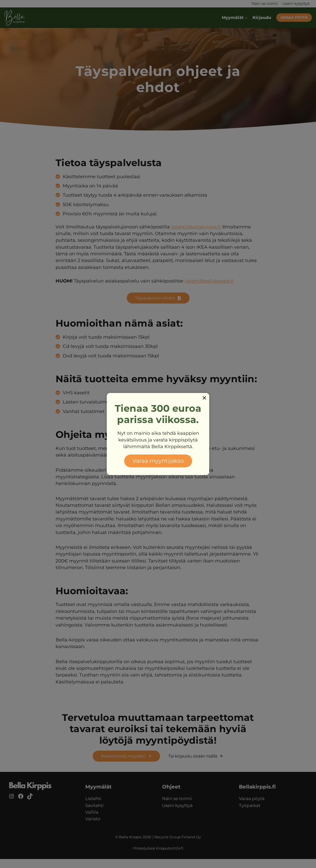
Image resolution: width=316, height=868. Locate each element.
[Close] (204, 398)
